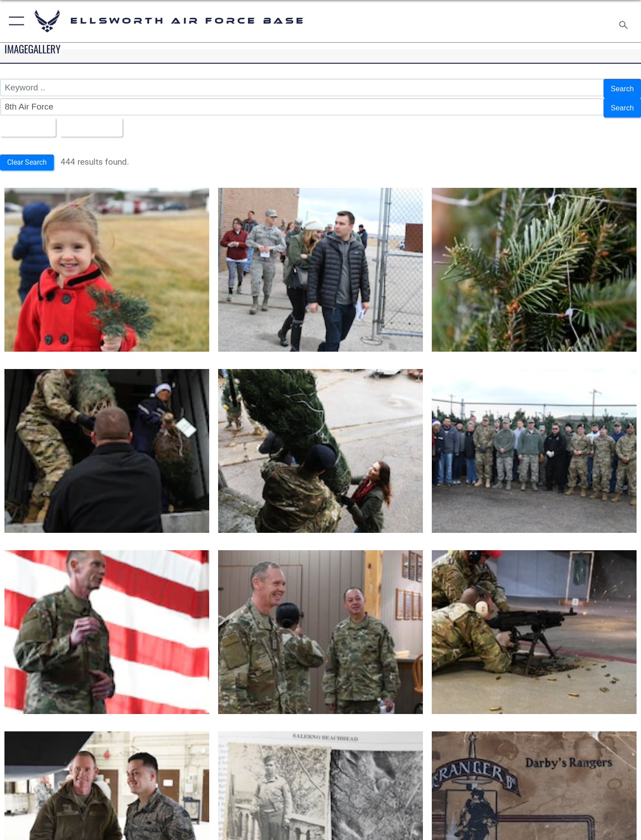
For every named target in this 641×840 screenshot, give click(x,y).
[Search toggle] (625, 21)
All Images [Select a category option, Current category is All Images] (28, 122)
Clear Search (30, 156)
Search (620, 87)
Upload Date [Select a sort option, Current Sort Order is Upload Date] (100, 122)
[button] (14, 21)
